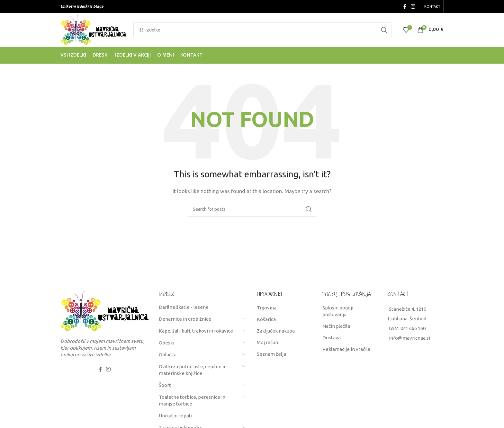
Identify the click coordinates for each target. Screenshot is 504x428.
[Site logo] (94, 29)
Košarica (266, 319)
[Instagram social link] (413, 6)
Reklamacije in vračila (346, 349)
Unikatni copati (175, 416)
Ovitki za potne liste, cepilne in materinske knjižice (193, 370)
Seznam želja (271, 354)
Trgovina (267, 308)
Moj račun (267, 342)
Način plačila (336, 326)
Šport (165, 385)
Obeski (166, 343)
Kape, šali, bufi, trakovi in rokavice (196, 331)
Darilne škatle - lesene (184, 307)
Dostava (332, 338)
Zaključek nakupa (276, 331)
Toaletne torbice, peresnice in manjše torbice (192, 400)
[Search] (262, 30)
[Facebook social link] (405, 6)
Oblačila (168, 355)
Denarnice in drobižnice (185, 319)
